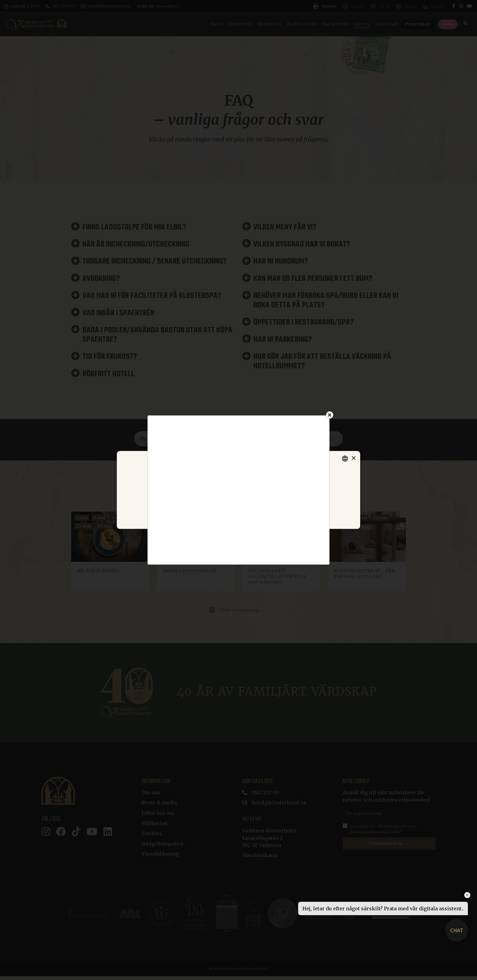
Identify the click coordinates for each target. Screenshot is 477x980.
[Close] (330, 415)
